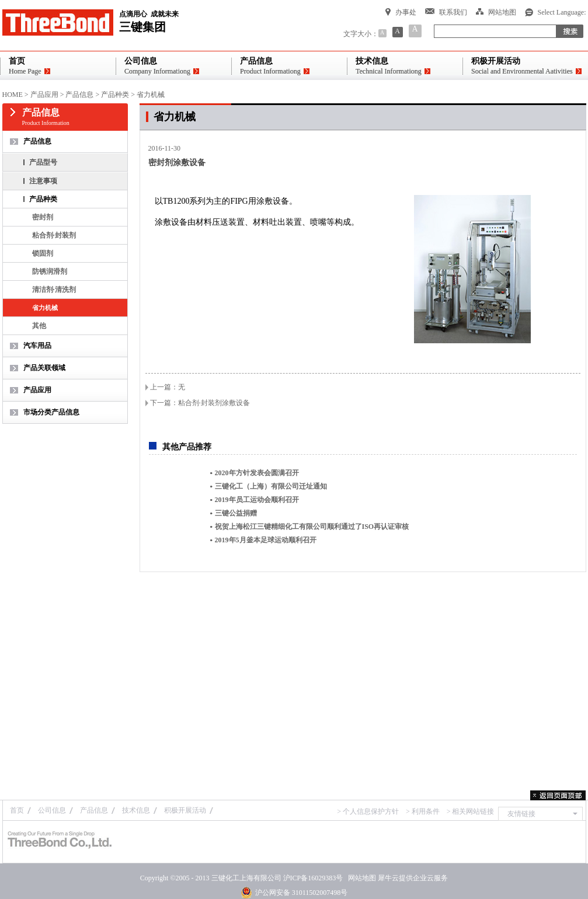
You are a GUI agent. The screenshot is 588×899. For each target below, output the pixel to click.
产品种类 (115, 95)
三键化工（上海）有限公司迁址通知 (271, 486)
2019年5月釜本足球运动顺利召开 (266, 540)
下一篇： (200, 403)
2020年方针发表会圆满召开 (257, 473)
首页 (17, 810)
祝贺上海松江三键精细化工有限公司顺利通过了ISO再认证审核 (312, 527)
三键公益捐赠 (236, 513)
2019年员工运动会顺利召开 (257, 500)
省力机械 (151, 95)
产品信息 (79, 95)
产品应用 (44, 95)
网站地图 (360, 878)
